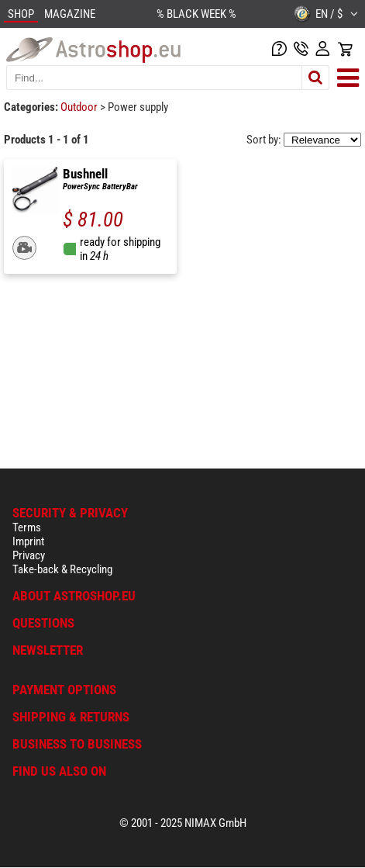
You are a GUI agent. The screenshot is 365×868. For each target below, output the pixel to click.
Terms (27, 527)
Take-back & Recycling (62, 569)
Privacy (29, 555)
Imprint (28, 541)
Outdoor (80, 107)
